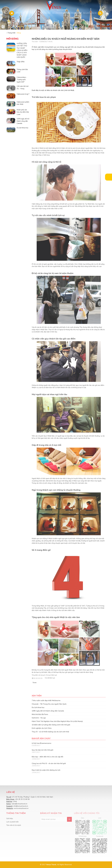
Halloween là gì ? (23, 94)
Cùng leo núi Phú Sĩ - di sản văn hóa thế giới (49, 763)
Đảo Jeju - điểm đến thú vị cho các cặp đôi (47, 757)
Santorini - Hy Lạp (39, 718)
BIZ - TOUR (30, 13)
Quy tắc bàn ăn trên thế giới (42, 750)
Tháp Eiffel (21, 62)
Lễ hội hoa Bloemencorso (41, 743)
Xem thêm (37, 696)
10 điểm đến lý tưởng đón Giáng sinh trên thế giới (51, 725)
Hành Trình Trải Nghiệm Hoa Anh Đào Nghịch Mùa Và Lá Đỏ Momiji (57, 721)
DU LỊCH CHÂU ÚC (90, 13)
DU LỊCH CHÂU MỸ (74, 13)
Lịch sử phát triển (12, 822)
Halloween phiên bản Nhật (23, 103)
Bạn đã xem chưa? (41, 738)
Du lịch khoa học (38, 707)
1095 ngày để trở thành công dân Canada (48, 711)
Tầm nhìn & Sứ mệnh (14, 825)
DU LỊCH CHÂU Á (59, 13)
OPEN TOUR (20, 13)
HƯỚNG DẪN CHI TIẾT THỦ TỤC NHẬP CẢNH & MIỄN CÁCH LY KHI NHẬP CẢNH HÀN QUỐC (22, 50)
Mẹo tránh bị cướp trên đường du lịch (46, 770)
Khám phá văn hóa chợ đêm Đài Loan (23, 112)
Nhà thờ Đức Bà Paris (40, 714)
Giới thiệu (10, 819)
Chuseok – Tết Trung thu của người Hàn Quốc (49, 704)
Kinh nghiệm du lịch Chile (42, 728)
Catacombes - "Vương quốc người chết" (22, 80)
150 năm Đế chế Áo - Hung (23, 87)
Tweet (35, 683)
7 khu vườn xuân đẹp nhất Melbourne (46, 700)
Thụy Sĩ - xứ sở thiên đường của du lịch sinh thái (50, 732)
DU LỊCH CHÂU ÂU (43, 13)
